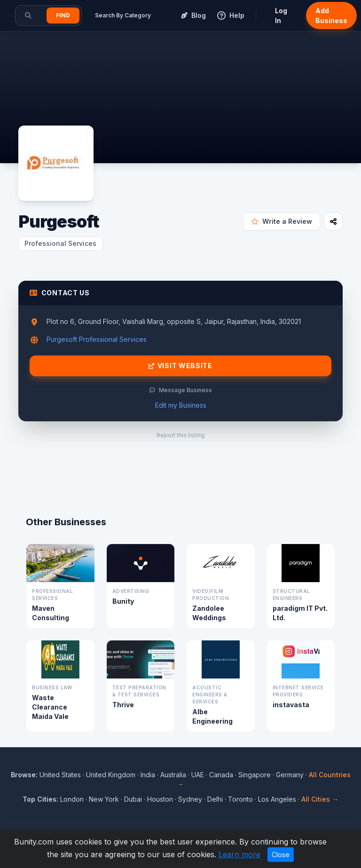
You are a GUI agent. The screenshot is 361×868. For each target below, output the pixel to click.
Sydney (190, 799)
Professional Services (60, 243)
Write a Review (282, 221)
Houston (160, 799)
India (148, 775)
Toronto (240, 799)
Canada (221, 775)
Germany (290, 775)
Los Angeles (277, 799)
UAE (198, 775)
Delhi (215, 799)
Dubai (133, 799)
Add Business (331, 16)
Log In (281, 16)
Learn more (239, 854)
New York (104, 799)
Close (281, 855)
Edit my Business (181, 405)
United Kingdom (111, 775)
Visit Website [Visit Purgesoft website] (180, 366)
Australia (173, 775)
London (72, 799)
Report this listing (180, 435)
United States (60, 775)
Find (63, 15)
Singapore (255, 775)
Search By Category (123, 15)
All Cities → (320, 799)
